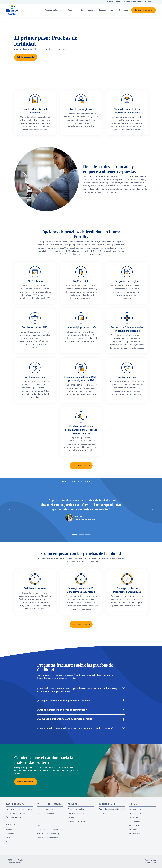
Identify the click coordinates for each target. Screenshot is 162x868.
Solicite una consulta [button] (143, 10)
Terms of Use (151, 860)
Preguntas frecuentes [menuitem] (77, 821)
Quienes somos (87, 10)
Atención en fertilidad (54, 10)
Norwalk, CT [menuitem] (11, 830)
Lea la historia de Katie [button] (85, 520)
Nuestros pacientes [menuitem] (76, 813)
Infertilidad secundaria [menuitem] (46, 813)
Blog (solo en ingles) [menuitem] (76, 809)
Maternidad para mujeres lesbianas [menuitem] (47, 839)
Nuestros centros (106, 10)
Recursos (72, 10)
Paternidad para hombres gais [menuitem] (49, 834)
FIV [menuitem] (38, 817)
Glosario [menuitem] (71, 817)
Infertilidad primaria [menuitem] (45, 809)
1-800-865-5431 (16, 817)
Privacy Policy (150, 863)
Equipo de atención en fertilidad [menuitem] (112, 809)
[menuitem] (113, 2)
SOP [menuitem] (39, 825)
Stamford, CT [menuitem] (12, 834)
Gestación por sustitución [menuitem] (48, 830)
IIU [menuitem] (38, 821)
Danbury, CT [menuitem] (11, 842)
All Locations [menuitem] (12, 846)
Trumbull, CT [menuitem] (12, 838)
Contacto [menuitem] (103, 813)
